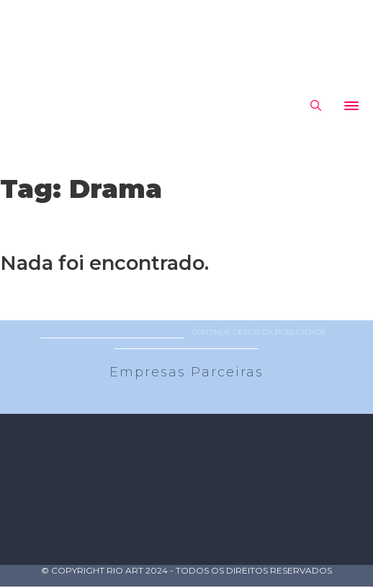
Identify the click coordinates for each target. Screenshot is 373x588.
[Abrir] (351, 106)
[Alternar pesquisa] (315, 106)
